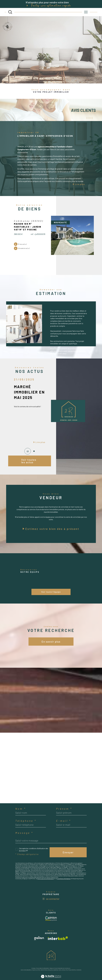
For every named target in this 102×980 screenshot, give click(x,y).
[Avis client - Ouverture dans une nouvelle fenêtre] (51, 918)
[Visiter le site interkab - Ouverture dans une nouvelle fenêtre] (58, 938)
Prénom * (64, 809)
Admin (56, 970)
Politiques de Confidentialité (46, 879)
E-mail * (64, 821)
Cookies (79, 970)
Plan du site (36, 970)
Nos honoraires (26, 970)
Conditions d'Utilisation (64, 879)
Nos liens (62, 970)
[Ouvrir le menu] (86, 12)
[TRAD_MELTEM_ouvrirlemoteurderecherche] (10, 12)
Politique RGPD (70, 970)
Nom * (21, 809)
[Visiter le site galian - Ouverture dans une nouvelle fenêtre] (39, 938)
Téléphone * (26, 821)
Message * (24, 833)
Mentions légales (46, 970)
